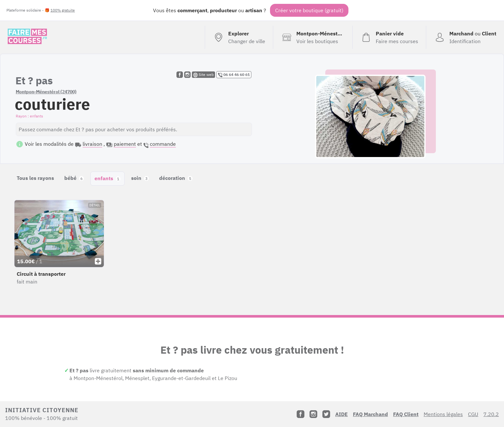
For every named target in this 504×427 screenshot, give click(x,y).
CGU (473, 414)
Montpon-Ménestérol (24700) (46, 92)
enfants (108, 178)
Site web (203, 75)
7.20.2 (491, 414)
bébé (74, 178)
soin (140, 178)
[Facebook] (301, 414)
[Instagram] (313, 414)
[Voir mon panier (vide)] (389, 37)
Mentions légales (443, 414)
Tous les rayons (35, 178)
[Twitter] (326, 414)
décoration (176, 178)
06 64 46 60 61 (234, 75)
